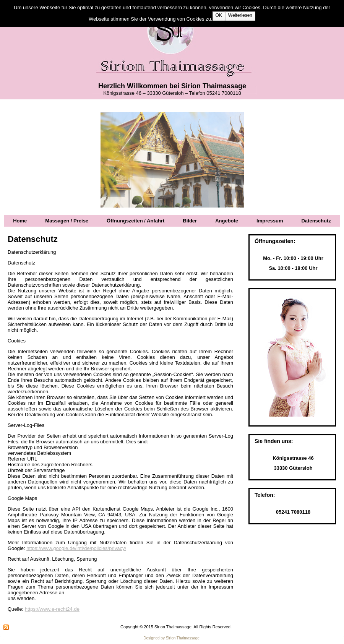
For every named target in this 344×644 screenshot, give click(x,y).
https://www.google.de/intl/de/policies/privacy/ (76, 548)
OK (219, 15)
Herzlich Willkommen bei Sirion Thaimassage (172, 86)
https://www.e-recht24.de (52, 609)
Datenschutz (33, 239)
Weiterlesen (240, 15)
